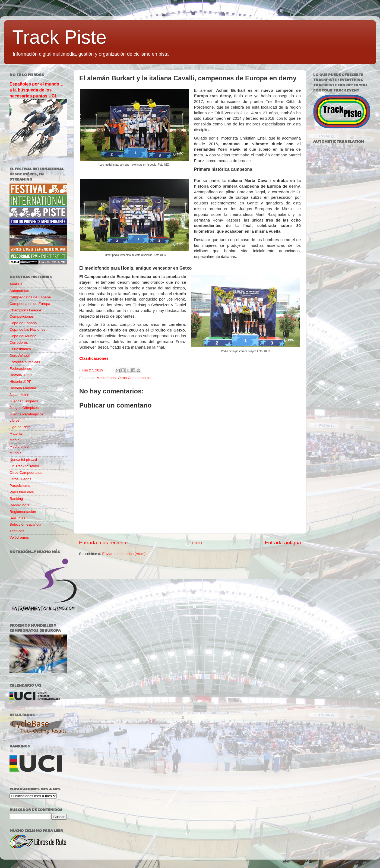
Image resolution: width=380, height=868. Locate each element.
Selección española (25, 524)
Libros (15, 420)
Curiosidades (20, 349)
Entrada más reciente (103, 543)
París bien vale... (23, 492)
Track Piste (59, 37)
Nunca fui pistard (23, 460)
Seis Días (17, 518)
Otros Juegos (20, 479)
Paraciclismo (20, 486)
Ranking (16, 499)
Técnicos (17, 531)
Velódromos (19, 537)
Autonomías (19, 291)
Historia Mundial (23, 388)
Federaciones (21, 369)
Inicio (196, 543)
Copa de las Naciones (27, 329)
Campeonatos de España (30, 297)
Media (15, 440)
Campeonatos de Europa (30, 304)
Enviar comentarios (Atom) (124, 554)
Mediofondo (106, 378)
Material (16, 433)
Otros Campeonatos (134, 378)
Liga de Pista (20, 427)
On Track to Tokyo (24, 466)
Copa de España (23, 323)
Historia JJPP (20, 382)
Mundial (16, 453)
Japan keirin (19, 395)
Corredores (19, 343)
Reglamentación (23, 512)
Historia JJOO (21, 375)
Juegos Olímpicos (24, 408)
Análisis (16, 284)
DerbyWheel (20, 356)
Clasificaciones (94, 358)
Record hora (20, 505)
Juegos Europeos (24, 401)
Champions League (25, 310)
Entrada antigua (283, 543)
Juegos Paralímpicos (26, 414)
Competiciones (22, 316)
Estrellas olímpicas (25, 362)
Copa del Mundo (23, 336)
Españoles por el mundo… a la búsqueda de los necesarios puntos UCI (37, 90)
